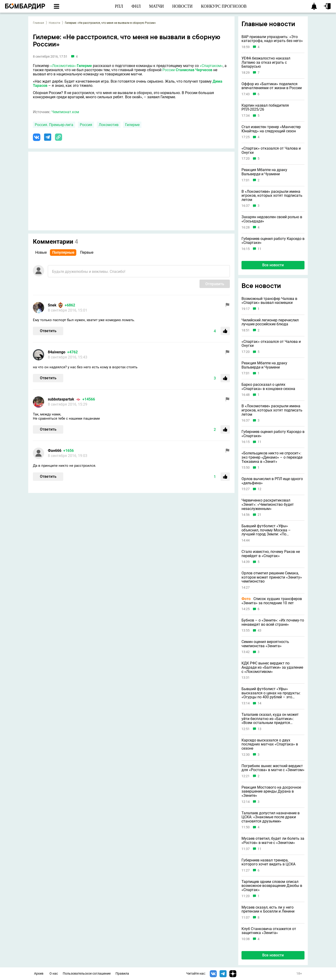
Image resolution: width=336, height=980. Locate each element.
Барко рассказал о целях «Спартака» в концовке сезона (268, 387)
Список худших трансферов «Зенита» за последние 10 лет (272, 601)
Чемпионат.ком (65, 112)
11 (259, 249)
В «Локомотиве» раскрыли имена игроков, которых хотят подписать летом (272, 196)
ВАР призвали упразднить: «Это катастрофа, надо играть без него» (272, 39)
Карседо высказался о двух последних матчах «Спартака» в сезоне (270, 744)
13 (259, 729)
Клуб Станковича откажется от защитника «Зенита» (269, 931)
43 (259, 631)
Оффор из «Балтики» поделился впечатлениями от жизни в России (272, 86)
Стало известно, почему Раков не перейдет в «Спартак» (271, 554)
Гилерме (84, 66)
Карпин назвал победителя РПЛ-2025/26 (265, 107)
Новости (54, 23)
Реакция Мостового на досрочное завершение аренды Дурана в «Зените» (271, 792)
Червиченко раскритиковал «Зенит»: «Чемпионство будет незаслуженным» (268, 504)
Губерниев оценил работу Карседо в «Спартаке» (273, 241)
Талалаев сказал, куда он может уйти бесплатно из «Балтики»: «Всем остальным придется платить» (270, 719)
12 (259, 489)
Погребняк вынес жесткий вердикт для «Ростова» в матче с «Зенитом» (273, 768)
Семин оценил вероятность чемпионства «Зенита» (265, 644)
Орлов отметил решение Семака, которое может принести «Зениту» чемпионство (272, 577)
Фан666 (55, 451)
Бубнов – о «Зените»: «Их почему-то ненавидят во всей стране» (273, 622)
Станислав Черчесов (194, 70)
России (169, 70)
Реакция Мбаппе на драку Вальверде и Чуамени (264, 172)
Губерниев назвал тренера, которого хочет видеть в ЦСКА (268, 862)
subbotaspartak (61, 399)
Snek (52, 305)
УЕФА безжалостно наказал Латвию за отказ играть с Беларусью (266, 62)
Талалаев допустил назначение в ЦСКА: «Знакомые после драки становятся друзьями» (271, 817)
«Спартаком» (211, 66)
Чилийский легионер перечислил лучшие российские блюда (270, 322)
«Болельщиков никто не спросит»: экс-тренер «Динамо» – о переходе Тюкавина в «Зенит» (272, 457)
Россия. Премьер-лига (54, 125)
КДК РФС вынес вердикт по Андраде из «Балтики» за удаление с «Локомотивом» (272, 667)
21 (259, 515)
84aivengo (57, 352)
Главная (38, 23)
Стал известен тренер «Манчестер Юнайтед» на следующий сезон (271, 129)
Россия (86, 125)
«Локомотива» (63, 66)
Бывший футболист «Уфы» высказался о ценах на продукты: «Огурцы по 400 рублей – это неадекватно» (271, 693)
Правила (122, 974)
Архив (39, 974)
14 (259, 703)
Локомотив (109, 125)
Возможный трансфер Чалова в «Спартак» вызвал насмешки (269, 301)
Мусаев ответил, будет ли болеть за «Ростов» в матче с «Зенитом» (273, 841)
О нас (54, 974)
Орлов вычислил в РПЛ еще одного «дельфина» (272, 481)
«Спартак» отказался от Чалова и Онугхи (271, 150)
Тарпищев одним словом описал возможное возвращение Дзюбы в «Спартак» (272, 886)
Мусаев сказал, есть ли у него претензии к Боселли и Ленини (268, 909)
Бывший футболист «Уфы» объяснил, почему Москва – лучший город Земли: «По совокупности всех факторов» (268, 530)
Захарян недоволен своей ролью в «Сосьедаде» (272, 219)
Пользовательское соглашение (87, 974)
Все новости (273, 265)
